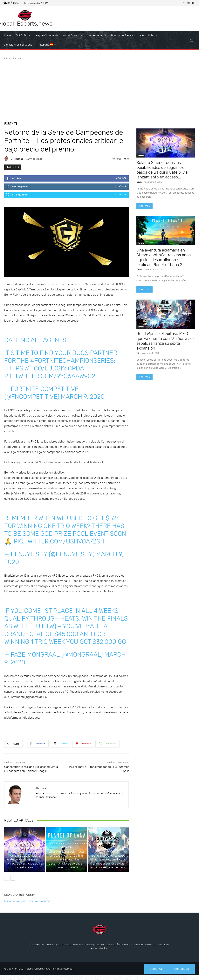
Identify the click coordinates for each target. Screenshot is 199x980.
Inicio (7, 59)
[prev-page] (7, 882)
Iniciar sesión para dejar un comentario (28, 905)
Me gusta (121, 178)
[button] (191, 40)
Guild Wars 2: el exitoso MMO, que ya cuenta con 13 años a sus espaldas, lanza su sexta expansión (108, 866)
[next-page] (13, 882)
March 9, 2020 (83, 397)
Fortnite (17, 59)
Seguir (122, 186)
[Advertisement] (99, 89)
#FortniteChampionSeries (72, 361)
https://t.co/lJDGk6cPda (44, 368)
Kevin (139, 182)
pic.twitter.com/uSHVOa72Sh (59, 541)
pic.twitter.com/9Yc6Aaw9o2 (50, 376)
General (24, 853)
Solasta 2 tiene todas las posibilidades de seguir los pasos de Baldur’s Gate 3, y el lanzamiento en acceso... (162, 170)
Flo (138, 353)
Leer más (144, 206)
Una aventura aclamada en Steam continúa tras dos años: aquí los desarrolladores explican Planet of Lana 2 (66, 865)
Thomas (18, 159)
